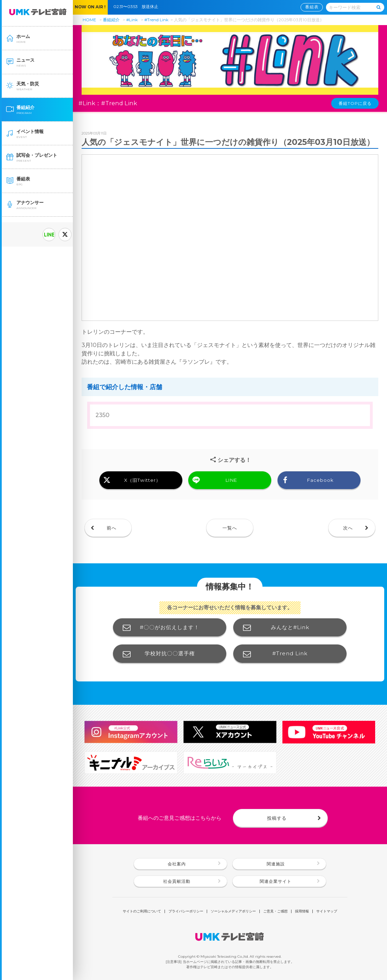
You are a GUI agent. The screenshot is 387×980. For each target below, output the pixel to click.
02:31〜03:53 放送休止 (138, 7)
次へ (348, 528)
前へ (112, 528)
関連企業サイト (276, 881)
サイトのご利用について (142, 911)
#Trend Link (156, 20)
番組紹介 (111, 20)
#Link (132, 20)
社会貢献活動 (177, 881)
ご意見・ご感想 (275, 911)
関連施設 (276, 864)
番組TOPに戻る (355, 103)
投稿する (277, 818)
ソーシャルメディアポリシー (233, 911)
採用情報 (302, 911)
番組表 (312, 7)
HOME (89, 20)
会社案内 (177, 864)
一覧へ (230, 528)
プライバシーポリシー (186, 911)
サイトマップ (327, 911)
